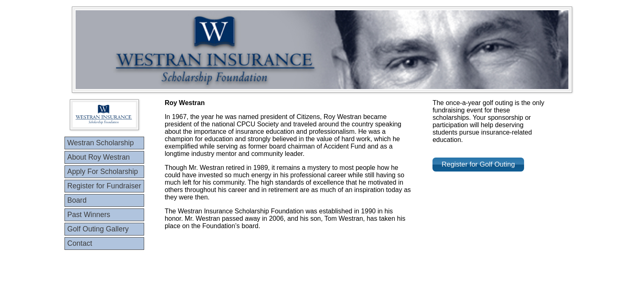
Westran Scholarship (101, 143)
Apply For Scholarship (103, 172)
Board (77, 200)
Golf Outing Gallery (98, 229)
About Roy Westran (99, 157)
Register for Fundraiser (104, 186)
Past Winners (89, 215)
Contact (80, 243)
